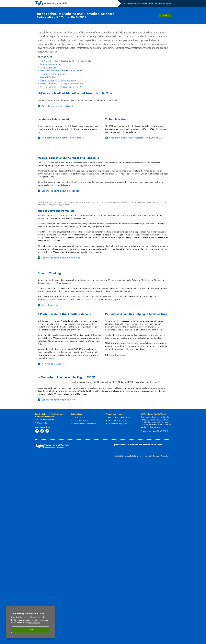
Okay (30, 630)
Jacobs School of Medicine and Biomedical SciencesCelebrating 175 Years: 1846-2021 (84, 15)
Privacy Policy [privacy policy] (34, 623)
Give (165, 16)
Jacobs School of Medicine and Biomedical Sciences (147, 4)
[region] (30, 622)
